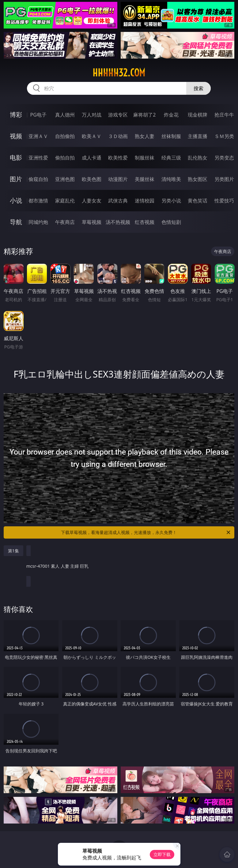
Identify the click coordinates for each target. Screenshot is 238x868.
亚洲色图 (65, 179)
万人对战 (92, 115)
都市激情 (38, 201)
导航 (16, 222)
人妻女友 (92, 201)
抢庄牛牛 (224, 115)
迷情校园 (145, 201)
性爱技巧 (224, 201)
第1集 (13, 551)
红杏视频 (145, 222)
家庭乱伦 (65, 201)
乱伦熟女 (198, 158)
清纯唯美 (171, 179)
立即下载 (162, 854)
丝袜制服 (171, 136)
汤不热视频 (118, 222)
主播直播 (198, 136)
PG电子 (38, 115)
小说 (16, 200)
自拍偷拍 (65, 136)
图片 (16, 179)
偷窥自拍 (38, 179)
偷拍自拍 (65, 158)
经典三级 (171, 158)
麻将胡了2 (144, 115)
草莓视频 (92, 222)
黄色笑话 (198, 201)
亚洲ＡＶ (38, 136)
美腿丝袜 (145, 179)
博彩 (16, 115)
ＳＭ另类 (224, 136)
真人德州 (65, 115)
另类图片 (224, 179)
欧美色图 (92, 179)
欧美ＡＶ (92, 136)
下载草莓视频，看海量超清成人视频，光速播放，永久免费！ (146, 532)
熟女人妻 (145, 136)
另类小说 (171, 201)
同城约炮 (38, 222)
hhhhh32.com (119, 73)
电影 (16, 157)
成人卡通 (92, 158)
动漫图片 (118, 179)
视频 (16, 136)
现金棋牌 (198, 115)
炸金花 (171, 115)
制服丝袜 (145, 158)
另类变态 (224, 158)
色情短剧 (171, 222)
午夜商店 (65, 222)
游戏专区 (118, 115)
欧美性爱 (118, 158)
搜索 (198, 88)
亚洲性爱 (38, 158)
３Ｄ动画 (118, 136)
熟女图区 (198, 179)
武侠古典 (118, 201)
